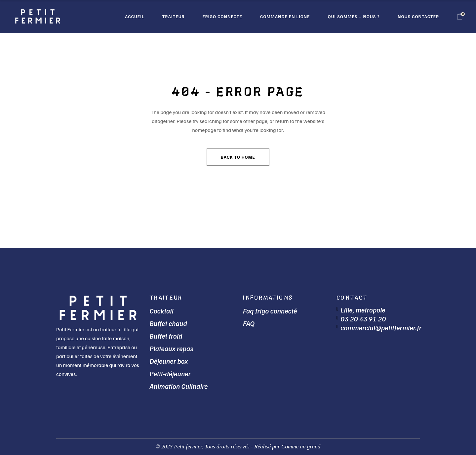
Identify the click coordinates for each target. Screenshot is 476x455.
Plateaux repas (172, 348)
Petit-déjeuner (170, 373)
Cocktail (162, 311)
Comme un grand (301, 447)
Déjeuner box (169, 361)
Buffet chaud (168, 323)
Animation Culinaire (179, 386)
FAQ (249, 323)
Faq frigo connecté (270, 311)
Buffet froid (166, 336)
